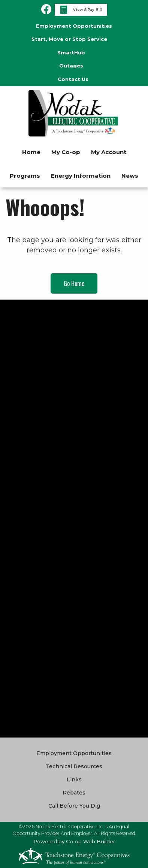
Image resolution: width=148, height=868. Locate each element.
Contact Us (73, 79)
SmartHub (71, 52)
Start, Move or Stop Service (69, 39)
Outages (71, 66)
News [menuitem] (130, 176)
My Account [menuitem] (109, 152)
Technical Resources (74, 766)
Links (74, 780)
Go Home (74, 283)
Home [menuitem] (31, 152)
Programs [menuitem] (25, 176)
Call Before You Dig (74, 806)
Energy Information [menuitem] (81, 176)
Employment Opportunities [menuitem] (74, 26)
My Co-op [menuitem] (66, 152)
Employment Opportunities (74, 753)
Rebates (74, 793)
